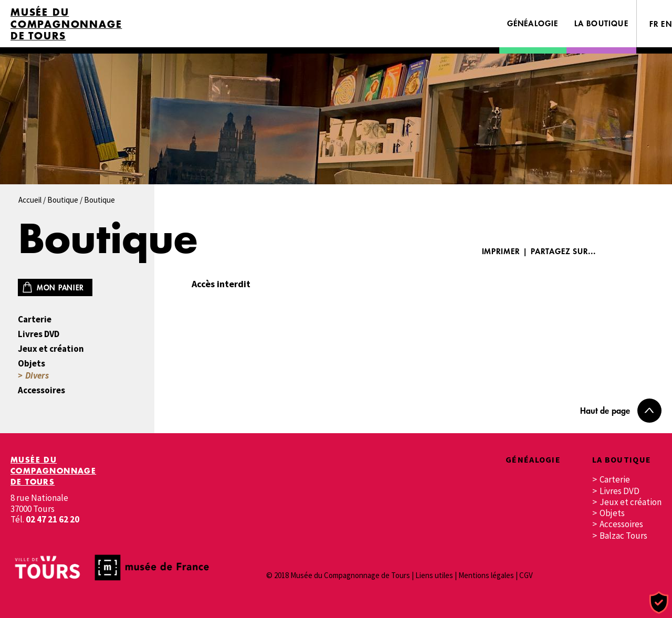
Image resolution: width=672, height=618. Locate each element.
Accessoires (41, 390)
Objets (31, 364)
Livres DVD (39, 334)
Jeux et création (51, 349)
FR (654, 24)
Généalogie (533, 23)
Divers (37, 376)
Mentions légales (486, 575)
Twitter (649, 251)
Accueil (30, 200)
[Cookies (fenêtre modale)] (659, 603)
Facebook (618, 251)
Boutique (63, 200)
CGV (526, 575)
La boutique (601, 23)
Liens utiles (434, 575)
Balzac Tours (623, 536)
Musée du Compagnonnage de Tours (66, 24)
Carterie (35, 320)
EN (666, 24)
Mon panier (60, 287)
